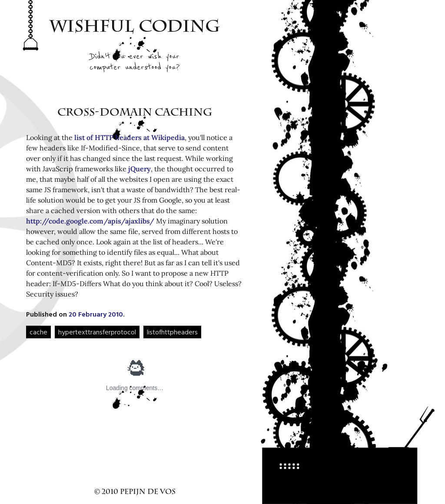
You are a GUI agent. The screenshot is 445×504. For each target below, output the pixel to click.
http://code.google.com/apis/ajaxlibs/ (90, 221)
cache (38, 332)
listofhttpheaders (172, 332)
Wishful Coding (135, 28)
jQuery (139, 169)
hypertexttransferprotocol (97, 332)
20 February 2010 (96, 314)
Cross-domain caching (135, 113)
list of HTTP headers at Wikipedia (130, 137)
